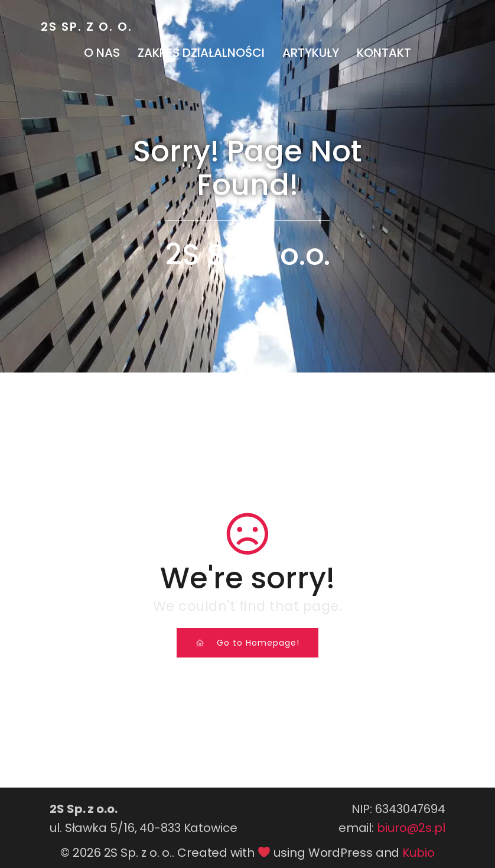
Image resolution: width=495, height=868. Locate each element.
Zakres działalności (201, 53)
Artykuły (311, 53)
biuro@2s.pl (411, 828)
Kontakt (384, 53)
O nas (102, 53)
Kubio (419, 853)
